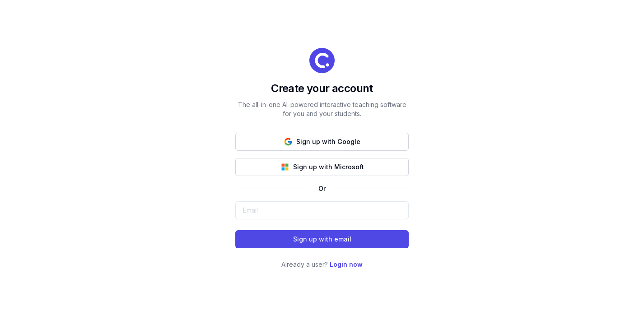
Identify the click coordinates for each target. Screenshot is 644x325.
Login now (346, 264)
